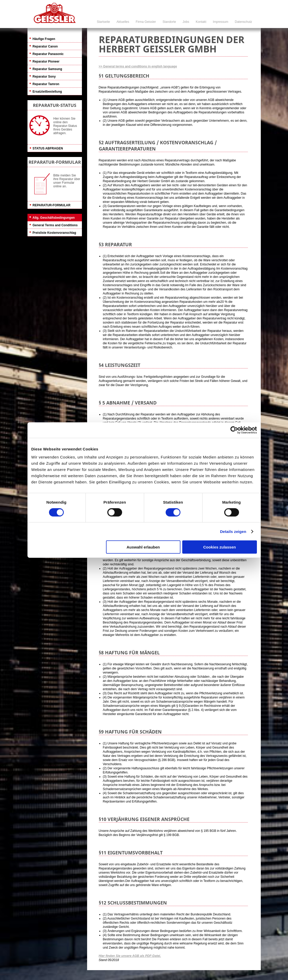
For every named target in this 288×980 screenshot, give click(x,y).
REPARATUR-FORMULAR (55, 162)
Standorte (169, 22)
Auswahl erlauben (143, 547)
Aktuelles (123, 22)
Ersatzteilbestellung (47, 92)
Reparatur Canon (45, 46)
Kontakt (201, 22)
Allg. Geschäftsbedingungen (54, 218)
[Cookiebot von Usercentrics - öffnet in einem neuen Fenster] (234, 430)
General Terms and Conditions (55, 225)
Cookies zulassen (220, 547)
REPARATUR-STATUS (55, 105)
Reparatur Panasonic (48, 54)
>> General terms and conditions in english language (138, 66)
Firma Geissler (146, 22)
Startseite (104, 22)
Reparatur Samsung (47, 69)
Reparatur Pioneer (46, 61)
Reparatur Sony (44, 77)
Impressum (220, 22)
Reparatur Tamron (46, 84)
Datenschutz (244, 22)
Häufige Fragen (44, 39)
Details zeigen (233, 531)
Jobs (186, 22)
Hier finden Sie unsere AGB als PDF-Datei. (130, 956)
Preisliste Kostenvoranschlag (54, 233)
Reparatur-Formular (52, 205)
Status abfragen (48, 148)
